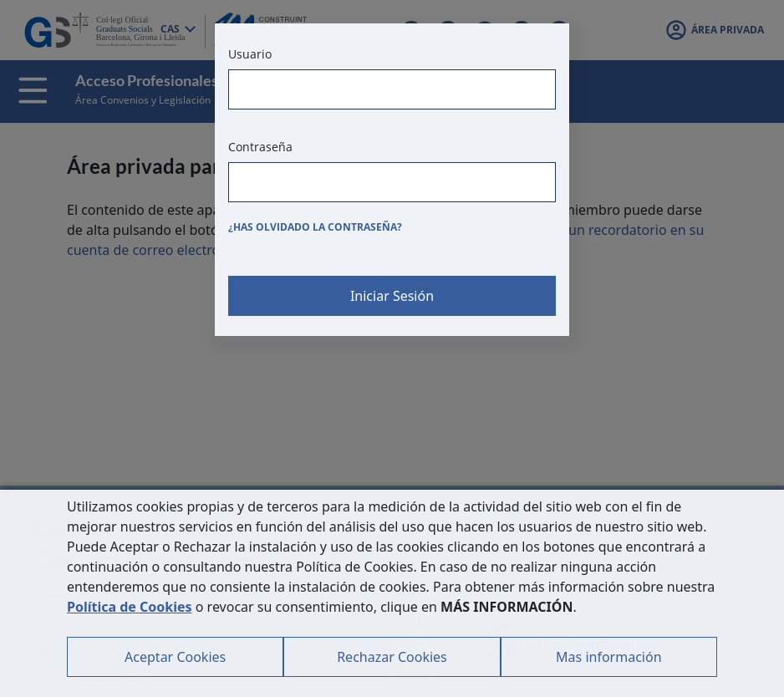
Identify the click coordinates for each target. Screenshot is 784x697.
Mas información (608, 657)
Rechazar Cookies (392, 657)
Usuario (250, 54)
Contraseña (260, 147)
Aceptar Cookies (175, 657)
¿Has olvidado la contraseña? (315, 227)
